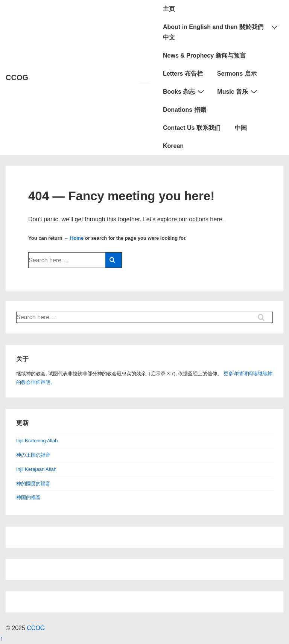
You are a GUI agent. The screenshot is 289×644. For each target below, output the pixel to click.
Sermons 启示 (237, 74)
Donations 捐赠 (185, 110)
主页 (169, 9)
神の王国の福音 (33, 455)
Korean (173, 146)
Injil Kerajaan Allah (36, 469)
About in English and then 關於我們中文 (221, 31)
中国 (241, 128)
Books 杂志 (184, 91)
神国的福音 (28, 497)
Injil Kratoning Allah (37, 441)
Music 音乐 (238, 91)
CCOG (17, 78)
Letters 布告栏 (183, 74)
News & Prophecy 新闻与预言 (204, 56)
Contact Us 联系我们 (192, 128)
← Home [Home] (74, 238)
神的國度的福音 (33, 483)
